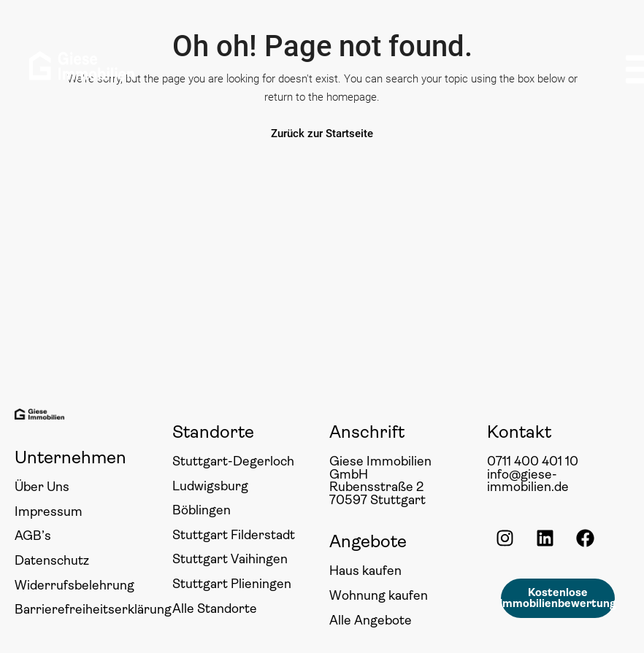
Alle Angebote (371, 620)
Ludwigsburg (210, 486)
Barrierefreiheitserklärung (93, 609)
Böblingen (202, 510)
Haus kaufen (365, 571)
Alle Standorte (215, 608)
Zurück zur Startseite (322, 134)
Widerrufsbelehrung (74, 585)
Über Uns (42, 487)
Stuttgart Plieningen (232, 584)
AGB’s (33, 536)
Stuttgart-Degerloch (233, 461)
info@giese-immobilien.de (528, 481)
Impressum (49, 511)
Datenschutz (52, 560)
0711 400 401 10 (533, 461)
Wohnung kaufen (379, 595)
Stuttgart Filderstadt (234, 535)
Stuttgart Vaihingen (230, 559)
